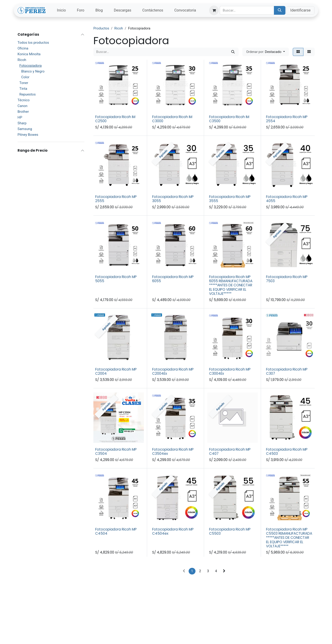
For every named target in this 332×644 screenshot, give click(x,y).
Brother (23, 112)
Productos (101, 28)
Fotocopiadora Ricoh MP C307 (287, 371)
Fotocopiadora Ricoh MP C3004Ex (230, 371)
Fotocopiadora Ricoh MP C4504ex (173, 531)
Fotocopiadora (31, 66)
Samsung (25, 129)
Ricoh (22, 60)
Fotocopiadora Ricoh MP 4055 (287, 199)
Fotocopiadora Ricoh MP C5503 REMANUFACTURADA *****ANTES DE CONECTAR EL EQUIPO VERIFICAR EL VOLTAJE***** (289, 538)
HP (20, 117)
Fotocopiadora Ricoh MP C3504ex (173, 451)
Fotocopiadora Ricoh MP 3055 (173, 199)
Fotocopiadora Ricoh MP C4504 (116, 531)
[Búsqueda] (280, 10)
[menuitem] (61, 10)
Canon (22, 106)
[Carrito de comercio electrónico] (214, 10)
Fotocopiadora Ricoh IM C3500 (229, 119)
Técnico (24, 100)
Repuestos (28, 94)
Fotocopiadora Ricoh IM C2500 (115, 119)
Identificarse (300, 10)
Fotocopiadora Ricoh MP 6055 (173, 279)
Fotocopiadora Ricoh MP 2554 (287, 119)
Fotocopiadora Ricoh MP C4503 (287, 451)
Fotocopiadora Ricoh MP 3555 (230, 199)
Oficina (23, 48)
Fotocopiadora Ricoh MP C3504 (116, 451)
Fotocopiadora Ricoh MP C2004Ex (173, 371)
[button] (266, 52)
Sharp (22, 123)
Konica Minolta (29, 54)
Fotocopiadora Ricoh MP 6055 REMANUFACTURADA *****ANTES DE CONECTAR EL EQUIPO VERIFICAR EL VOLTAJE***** (231, 285)
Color (25, 77)
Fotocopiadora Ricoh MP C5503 (230, 531)
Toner (24, 83)
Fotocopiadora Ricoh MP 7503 (287, 279)
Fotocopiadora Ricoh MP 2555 (116, 199)
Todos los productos (33, 43)
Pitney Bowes (28, 135)
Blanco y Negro (33, 71)
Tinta (23, 89)
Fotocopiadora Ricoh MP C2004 (116, 371)
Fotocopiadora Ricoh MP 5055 (116, 279)
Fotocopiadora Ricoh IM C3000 (172, 119)
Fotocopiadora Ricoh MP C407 (230, 451)
